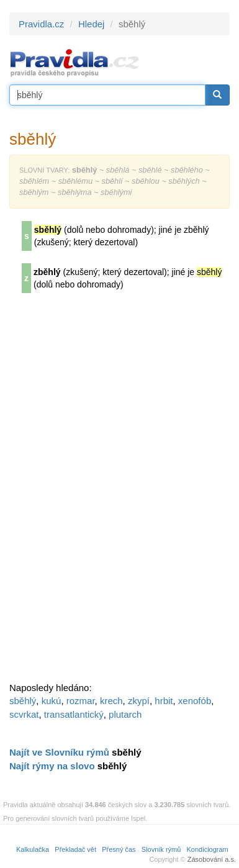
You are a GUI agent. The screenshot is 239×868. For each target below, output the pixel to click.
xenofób (195, 701)
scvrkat (24, 714)
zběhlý (47, 272)
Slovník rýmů (161, 849)
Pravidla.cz (41, 24)
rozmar (81, 701)
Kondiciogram (208, 849)
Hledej (92, 24)
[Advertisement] (102, 492)
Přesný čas (119, 849)
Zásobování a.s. (212, 859)
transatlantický (74, 714)
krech (111, 701)
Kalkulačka (33, 849)
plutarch (125, 714)
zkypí (139, 701)
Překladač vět (75, 849)
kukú (52, 701)
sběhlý (23, 701)
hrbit (164, 701)
